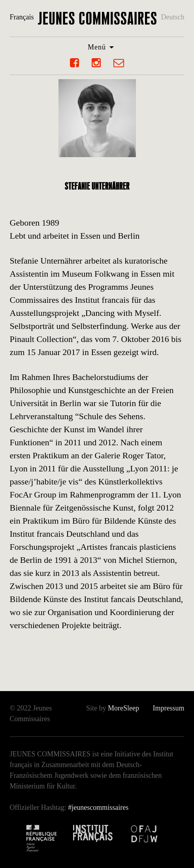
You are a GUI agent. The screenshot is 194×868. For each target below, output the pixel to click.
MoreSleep (123, 708)
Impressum (168, 708)
